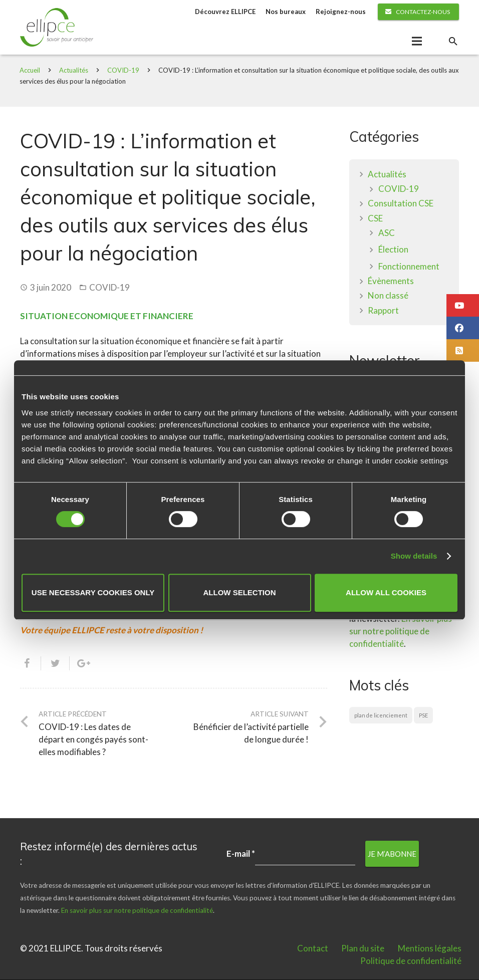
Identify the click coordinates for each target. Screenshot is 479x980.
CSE (375, 219)
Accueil (30, 71)
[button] (463, 305)
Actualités (74, 71)
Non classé (388, 296)
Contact (313, 949)
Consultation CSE (401, 204)
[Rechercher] (453, 41)
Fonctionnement (409, 267)
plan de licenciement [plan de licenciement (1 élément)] (381, 716)
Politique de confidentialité (411, 961)
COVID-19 (124, 71)
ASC (387, 233)
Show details (414, 556)
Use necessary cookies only (93, 592)
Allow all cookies (386, 592)
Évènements (391, 281)
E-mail (241, 854)
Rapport (383, 311)
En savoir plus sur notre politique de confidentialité (401, 632)
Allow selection (240, 592)
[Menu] (417, 42)
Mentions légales (430, 949)
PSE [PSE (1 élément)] (423, 716)
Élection (393, 250)
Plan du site (363, 949)
